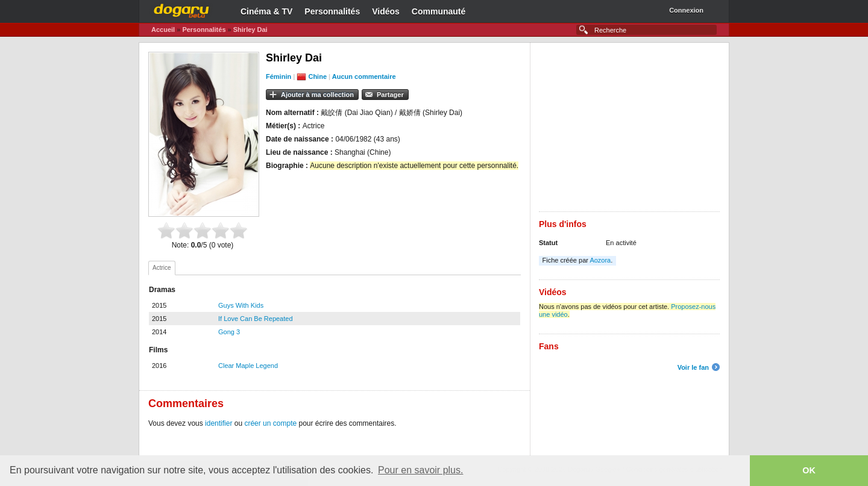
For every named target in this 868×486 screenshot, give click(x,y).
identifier (219, 423)
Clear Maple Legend (248, 366)
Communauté (439, 11)
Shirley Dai (250, 30)
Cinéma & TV (266, 11)
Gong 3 (229, 332)
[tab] (162, 268)
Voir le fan (693, 367)
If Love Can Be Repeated (256, 319)
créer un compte (270, 423)
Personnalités (332, 11)
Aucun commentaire (364, 76)
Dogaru (181, 9)
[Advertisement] (629, 127)
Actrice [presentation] (162, 268)
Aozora (600, 260)
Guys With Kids (241, 305)
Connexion (686, 10)
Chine (317, 76)
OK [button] (809, 470)
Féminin (278, 76)
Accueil (163, 30)
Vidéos (386, 11)
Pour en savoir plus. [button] (420, 470)
